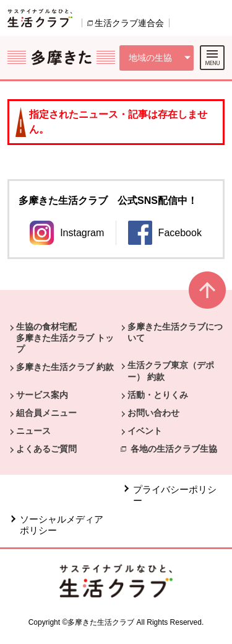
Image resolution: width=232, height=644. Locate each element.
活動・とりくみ (158, 395)
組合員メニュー (46, 413)
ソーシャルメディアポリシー (62, 525)
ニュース (33, 431)
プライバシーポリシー (175, 495)
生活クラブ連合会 (129, 23)
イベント (145, 431)
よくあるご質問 (46, 449)
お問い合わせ (153, 413)
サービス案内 (42, 395)
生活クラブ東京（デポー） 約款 (171, 371)
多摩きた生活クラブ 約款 (65, 367)
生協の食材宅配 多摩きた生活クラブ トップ (65, 338)
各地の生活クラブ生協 (174, 449)
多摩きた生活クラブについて (175, 332)
